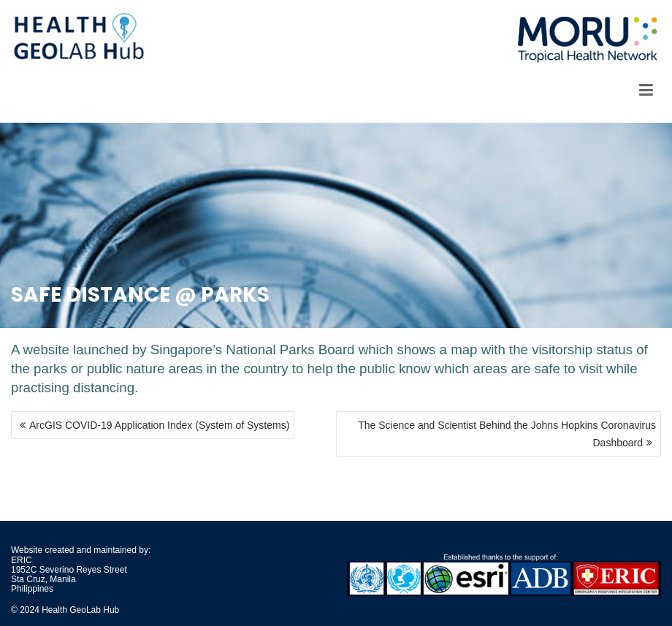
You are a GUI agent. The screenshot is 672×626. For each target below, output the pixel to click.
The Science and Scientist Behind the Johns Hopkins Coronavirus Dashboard (507, 434)
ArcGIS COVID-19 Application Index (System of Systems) (159, 425)
